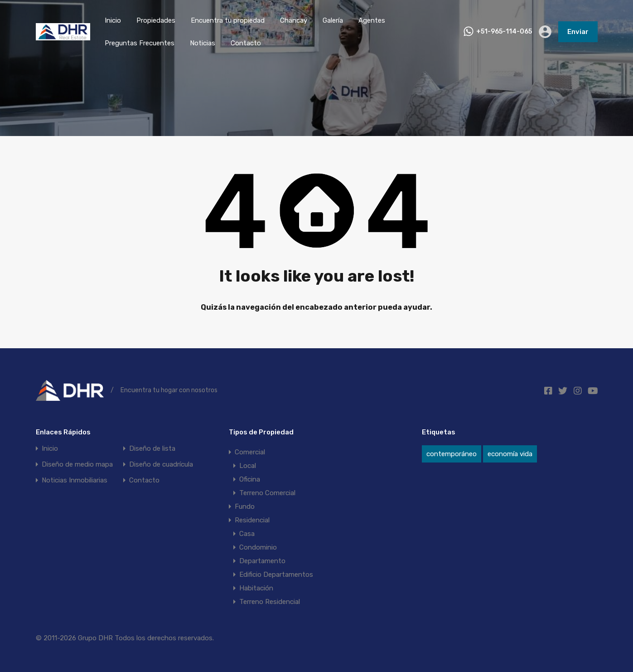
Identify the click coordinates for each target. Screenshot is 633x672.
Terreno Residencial (270, 602)
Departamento (262, 561)
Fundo (245, 506)
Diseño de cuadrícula (161, 465)
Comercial (250, 452)
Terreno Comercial (267, 493)
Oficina (250, 479)
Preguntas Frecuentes (140, 43)
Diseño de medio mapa (77, 465)
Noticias (203, 43)
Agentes (372, 20)
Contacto (246, 43)
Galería (333, 20)
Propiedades (156, 20)
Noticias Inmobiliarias (75, 480)
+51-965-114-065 (504, 32)
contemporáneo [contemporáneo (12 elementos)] (452, 454)
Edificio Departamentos (276, 575)
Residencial (252, 520)
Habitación (256, 588)
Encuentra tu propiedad (228, 20)
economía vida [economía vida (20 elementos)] (510, 454)
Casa (247, 534)
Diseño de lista (152, 449)
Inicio (113, 20)
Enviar (578, 32)
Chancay (294, 20)
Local (248, 466)
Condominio (258, 547)
